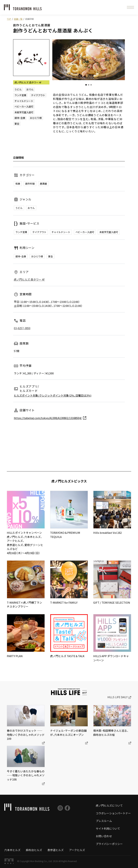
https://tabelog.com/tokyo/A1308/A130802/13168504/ (48, 418)
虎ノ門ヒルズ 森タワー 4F (29, 279)
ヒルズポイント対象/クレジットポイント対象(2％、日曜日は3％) (53, 395)
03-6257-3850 (22, 328)
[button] (130, 7)
